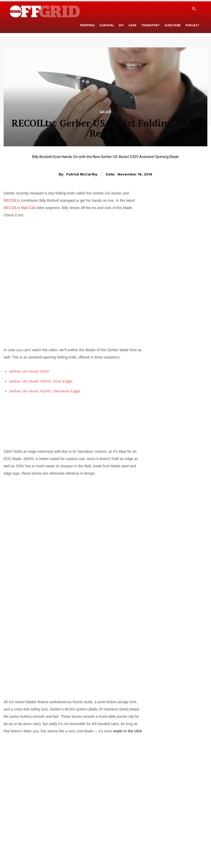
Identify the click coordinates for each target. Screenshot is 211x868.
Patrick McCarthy (82, 174)
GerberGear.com (123, 762)
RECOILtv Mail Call (19, 208)
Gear (105, 112)
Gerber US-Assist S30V (29, 371)
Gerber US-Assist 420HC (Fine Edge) (41, 381)
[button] (194, 9)
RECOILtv (12, 200)
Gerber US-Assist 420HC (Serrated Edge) (45, 391)
